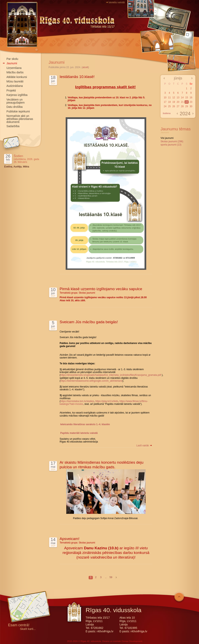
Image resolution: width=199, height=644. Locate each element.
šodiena (167, 113)
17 (165, 102)
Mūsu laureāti (15, 81)
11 (169, 98)
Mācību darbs (15, 72)
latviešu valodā (117, 2)
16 (191, 98)
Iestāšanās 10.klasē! (77, 77)
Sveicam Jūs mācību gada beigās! (89, 322)
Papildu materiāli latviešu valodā (79, 433)
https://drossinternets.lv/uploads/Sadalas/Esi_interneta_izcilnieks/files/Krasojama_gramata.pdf (111, 375)
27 (178, 106)
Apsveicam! (69, 539)
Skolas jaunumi (87, 293)
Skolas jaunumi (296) (172, 141)
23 (191, 102)
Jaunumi (12, 63)
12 (174, 98)
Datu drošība (15, 107)
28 (182, 106)
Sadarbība (13, 126)
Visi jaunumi (167, 138)
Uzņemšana (14, 68)
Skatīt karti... (28, 629)
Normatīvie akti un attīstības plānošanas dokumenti (20, 119)
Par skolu (12, 59)
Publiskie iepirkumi (18, 111)
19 (174, 102)
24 (165, 106)
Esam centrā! (19, 625)
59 (111, 577)
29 (187, 106)
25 (169, 106)
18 (169, 102)
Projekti (11, 90)
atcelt (85, 67)
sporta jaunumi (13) (171, 145)
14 (182, 98)
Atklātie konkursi (17, 77)
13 (178, 98)
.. (106, 577)
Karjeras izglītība (17, 95)
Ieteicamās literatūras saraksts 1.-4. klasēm (85, 424)
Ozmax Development (132, 641)
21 (182, 102)
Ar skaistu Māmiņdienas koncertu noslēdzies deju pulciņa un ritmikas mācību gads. (102, 465)
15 (187, 98)
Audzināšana (15, 86)
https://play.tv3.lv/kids (107, 401)
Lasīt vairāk (144, 446)
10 (165, 98)
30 (191, 106)
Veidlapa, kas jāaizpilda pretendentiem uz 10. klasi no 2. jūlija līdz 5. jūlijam (106, 99)
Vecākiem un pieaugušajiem (16, 101)
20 (178, 102)
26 (174, 106)
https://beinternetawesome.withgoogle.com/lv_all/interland (91, 381)
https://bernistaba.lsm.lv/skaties (77, 401)
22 (187, 102)
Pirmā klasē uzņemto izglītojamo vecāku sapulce (101, 289)
